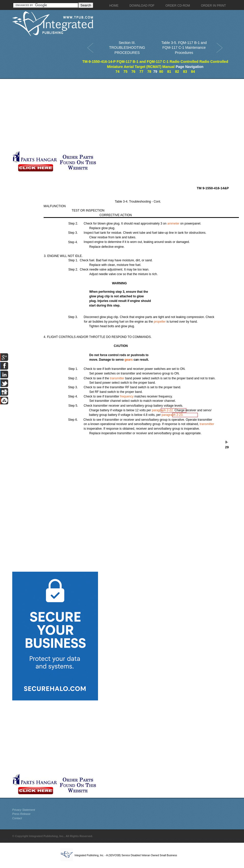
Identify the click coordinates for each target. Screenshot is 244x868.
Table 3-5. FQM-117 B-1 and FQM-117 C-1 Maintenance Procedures (184, 48)
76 (133, 72)
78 (149, 72)
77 (141, 72)
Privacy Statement (24, 810)
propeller (160, 322)
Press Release (21, 814)
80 (161, 72)
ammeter (173, 224)
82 (177, 72)
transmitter (117, 378)
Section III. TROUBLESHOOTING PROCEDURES (127, 48)
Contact (17, 818)
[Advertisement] (100, 115)
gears (129, 360)
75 (126, 72)
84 (193, 72)
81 (169, 72)
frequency (127, 396)
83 (185, 72)
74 (117, 72)
